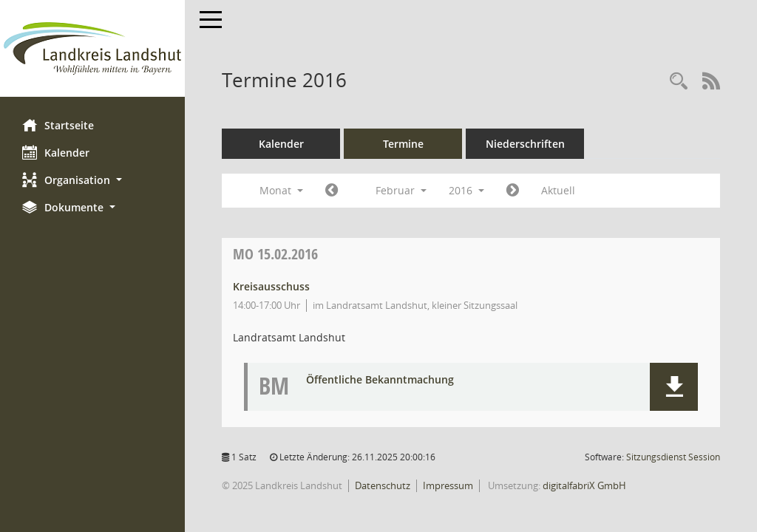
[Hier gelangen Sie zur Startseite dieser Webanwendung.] (92, 48)
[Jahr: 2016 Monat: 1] (332, 191)
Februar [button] (401, 190)
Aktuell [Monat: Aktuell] (558, 190)
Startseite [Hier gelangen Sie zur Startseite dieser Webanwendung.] (58, 125)
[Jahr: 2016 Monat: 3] (513, 191)
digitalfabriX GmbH (584, 485)
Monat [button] (281, 190)
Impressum (448, 485)
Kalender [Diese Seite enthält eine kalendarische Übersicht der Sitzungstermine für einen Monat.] (56, 152)
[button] (92, 180)
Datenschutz (383, 485)
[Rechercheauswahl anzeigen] (679, 82)
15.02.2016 (275, 254)
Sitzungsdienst (673, 457)
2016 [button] (466, 190)
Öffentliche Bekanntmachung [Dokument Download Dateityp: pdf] (380, 380)
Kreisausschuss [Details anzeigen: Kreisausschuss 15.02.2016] (271, 286)
